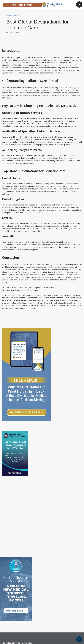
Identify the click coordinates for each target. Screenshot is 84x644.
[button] (79, 4)
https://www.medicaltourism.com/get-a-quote (20, 290)
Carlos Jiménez (14, 32)
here (75, 305)
